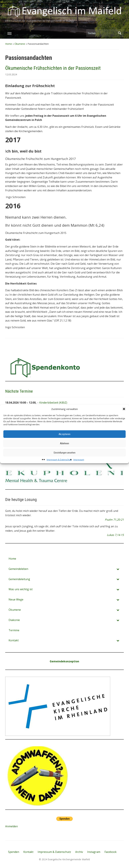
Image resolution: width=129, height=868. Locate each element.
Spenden (14, 852)
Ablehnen (64, 449)
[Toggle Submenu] (118, 569)
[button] (124, 415)
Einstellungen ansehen (65, 459)
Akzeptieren (64, 440)
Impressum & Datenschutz (59, 466)
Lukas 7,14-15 (115, 535)
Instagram (94, 852)
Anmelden (12, 826)
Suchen (120, 33)
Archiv (79, 852)
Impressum (79, 466)
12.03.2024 (11, 74)
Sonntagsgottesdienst (53, 409)
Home (9, 44)
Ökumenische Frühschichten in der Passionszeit (53, 68)
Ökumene (20, 44)
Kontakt (28, 852)
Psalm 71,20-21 (114, 520)
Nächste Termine (19, 391)
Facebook (111, 852)
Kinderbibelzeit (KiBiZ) (53, 403)
